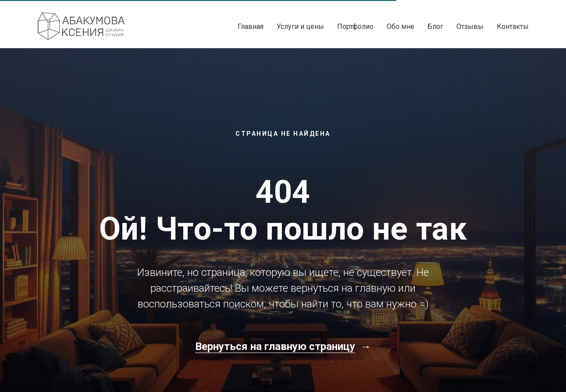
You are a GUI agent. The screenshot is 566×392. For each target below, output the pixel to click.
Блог (435, 26)
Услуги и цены (300, 26)
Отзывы (470, 26)
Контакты (513, 26)
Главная (251, 26)
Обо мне (400, 26)
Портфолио (355, 26)
